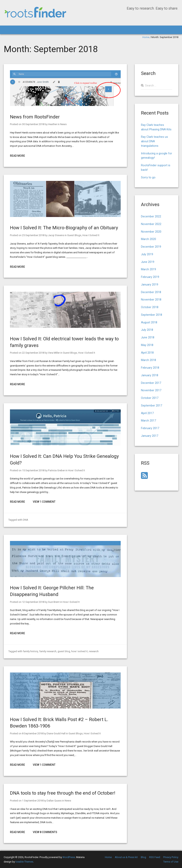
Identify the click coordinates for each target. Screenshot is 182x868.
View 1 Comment (44, 502)
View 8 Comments (45, 832)
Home (146, 37)
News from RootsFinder (35, 117)
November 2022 (151, 224)
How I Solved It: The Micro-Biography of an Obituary (64, 228)
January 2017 (150, 436)
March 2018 (149, 360)
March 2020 (149, 239)
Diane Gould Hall (56, 733)
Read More (17, 156)
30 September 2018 (33, 124)
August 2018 (149, 322)
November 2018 (151, 300)
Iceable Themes (24, 862)
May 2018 (147, 345)
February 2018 (150, 368)
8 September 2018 (32, 733)
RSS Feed (155, 857)
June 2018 (148, 337)
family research (47, 651)
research (93, 651)
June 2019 (148, 262)
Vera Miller (54, 353)
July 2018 (147, 330)
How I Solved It (90, 235)
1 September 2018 (32, 801)
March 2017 (149, 421)
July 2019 (147, 254)
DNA (25, 520)
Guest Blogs (74, 235)
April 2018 (147, 353)
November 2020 (151, 232)
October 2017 (150, 398)
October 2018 (150, 307)
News (63, 124)
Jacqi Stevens (56, 235)
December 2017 (151, 383)
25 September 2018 (33, 235)
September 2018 (152, 315)
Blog (143, 857)
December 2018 (151, 292)
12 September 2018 (33, 602)
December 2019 (151, 247)
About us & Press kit (126, 857)
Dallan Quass (54, 801)
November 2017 (151, 390)
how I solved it (79, 651)
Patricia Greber (56, 470)
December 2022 (151, 216)
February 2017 (150, 428)
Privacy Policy (171, 857)
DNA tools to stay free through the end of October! (63, 793)
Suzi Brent (54, 602)
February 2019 (150, 277)
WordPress (69, 857)
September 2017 (152, 406)
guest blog (63, 651)
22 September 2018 (33, 353)
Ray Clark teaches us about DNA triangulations (154, 141)
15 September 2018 (33, 470)
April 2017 (147, 413)
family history (30, 651)
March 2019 (149, 269)
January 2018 (150, 375)
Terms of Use (171, 862)
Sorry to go (148, 177)
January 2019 (150, 285)
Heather (52, 124)
